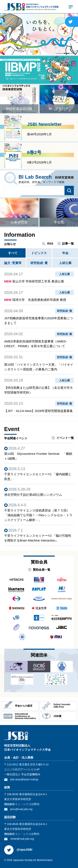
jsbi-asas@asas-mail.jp (24, 779)
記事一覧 (68, 244)
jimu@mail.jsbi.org (21, 809)
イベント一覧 (65, 438)
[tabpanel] (39, 34)
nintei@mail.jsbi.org (22, 839)
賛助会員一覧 (42, 570)
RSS (50, 244)
